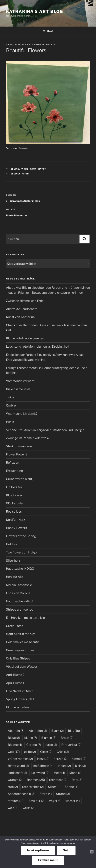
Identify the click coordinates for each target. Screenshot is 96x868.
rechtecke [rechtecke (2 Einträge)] (58, 780)
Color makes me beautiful (24, 642)
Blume (15, 169)
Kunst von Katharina (20, 317)
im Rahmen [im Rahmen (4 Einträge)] (43, 766)
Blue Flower (14, 495)
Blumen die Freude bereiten (25, 338)
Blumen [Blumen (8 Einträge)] (49, 738)
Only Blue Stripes (18, 658)
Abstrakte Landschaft (21, 309)
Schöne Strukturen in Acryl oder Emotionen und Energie (45, 430)
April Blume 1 (15, 683)
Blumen (16, 174)
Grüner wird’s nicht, (19, 479)
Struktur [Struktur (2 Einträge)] (37, 801)
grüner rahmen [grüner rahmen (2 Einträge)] (20, 759)
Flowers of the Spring (21, 536)
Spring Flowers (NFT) (21, 699)
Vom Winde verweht (20, 381)
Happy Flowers (16, 528)
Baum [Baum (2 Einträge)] (57, 731)
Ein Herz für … (15, 487)
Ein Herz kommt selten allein (25, 618)
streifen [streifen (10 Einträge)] (16, 801)
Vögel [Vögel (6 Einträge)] (55, 801)
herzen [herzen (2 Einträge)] (61, 759)
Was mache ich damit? (22, 414)
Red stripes (14, 511)
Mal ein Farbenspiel (19, 585)
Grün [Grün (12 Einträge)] (63, 752)
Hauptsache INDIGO (20, 569)
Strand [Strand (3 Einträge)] (63, 794)
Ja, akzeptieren (38, 850)
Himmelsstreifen (17, 707)
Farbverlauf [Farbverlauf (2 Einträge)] (71, 745)
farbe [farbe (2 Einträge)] (51, 745)
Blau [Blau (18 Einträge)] (74, 731)
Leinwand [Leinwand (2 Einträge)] (40, 773)
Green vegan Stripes (20, 650)
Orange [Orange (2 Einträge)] (15, 780)
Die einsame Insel (18, 389)
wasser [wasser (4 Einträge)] (73, 801)
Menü (48, 31)
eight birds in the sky (20, 634)
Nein (66, 850)
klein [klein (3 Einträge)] (81, 766)
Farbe (25, 169)
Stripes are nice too (20, 609)
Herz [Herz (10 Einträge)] (43, 759)
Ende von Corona (18, 593)
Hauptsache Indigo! (19, 601)
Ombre (11, 405)
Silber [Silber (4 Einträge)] (54, 787)
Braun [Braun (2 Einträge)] (67, 738)
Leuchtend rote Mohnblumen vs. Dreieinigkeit (38, 347)
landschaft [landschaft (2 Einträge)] (17, 773)
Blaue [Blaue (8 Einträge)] (14, 738)
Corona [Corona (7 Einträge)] (34, 745)
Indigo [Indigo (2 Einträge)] (64, 766)
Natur (42, 169)
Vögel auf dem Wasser (22, 667)
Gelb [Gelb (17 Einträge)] (14, 752)
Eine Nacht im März (19, 691)
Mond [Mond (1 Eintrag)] (75, 773)
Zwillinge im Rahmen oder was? (28, 438)
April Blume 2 (15, 675)
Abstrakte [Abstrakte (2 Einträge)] (38, 731)
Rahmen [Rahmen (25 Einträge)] (36, 780)
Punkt (10, 422)
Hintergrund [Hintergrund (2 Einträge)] (18, 766)
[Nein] (92, 852)
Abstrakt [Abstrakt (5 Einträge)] (16, 731)
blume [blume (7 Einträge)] (31, 738)
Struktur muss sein (19, 446)
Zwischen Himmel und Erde (25, 301)
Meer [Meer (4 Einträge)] (59, 773)
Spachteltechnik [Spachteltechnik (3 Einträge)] (21, 794)
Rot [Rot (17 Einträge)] (77, 780)
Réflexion (13, 463)
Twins (10, 397)
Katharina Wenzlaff (41, 45)
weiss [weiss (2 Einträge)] (29, 808)
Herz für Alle (14, 577)
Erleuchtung (14, 471)
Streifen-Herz (15, 520)
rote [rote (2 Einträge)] (13, 787)
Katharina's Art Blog (34, 11)
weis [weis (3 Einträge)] (13, 808)
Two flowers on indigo (21, 552)
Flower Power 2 (17, 454)
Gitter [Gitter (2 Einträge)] (46, 752)
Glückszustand (16, 503)
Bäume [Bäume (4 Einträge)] (15, 745)
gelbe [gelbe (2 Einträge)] (30, 752)
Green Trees (14, 626)
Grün (33, 169)
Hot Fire (12, 544)
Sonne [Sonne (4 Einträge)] (71, 787)
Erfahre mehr (48, 860)
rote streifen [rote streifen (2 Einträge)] (33, 787)
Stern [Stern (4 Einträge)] (46, 794)
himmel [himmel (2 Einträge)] (79, 759)
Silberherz (13, 561)
